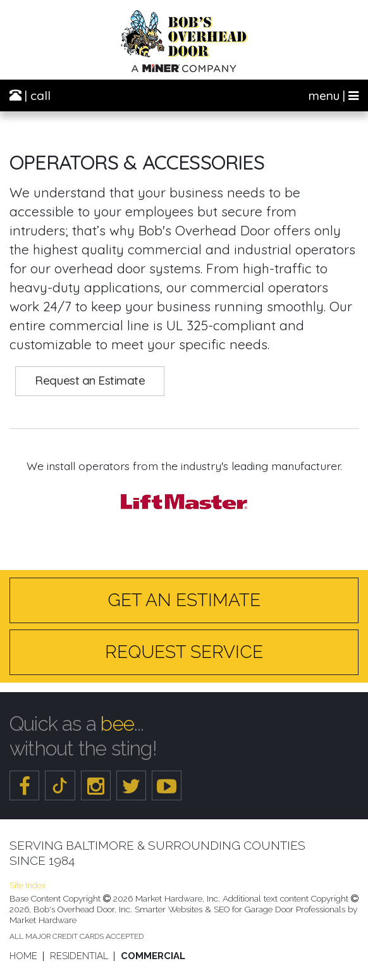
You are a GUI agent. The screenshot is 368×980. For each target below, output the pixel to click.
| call (30, 96)
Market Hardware (43, 920)
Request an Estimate (90, 380)
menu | (334, 96)
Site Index (28, 885)
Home (23, 956)
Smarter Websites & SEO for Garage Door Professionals (240, 909)
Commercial (153, 956)
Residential (79, 956)
